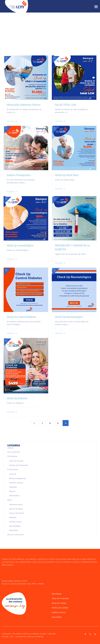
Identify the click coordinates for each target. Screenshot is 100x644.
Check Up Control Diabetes (21, 317)
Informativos (12, 456)
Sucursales (57, 617)
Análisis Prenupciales (19, 175)
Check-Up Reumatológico (69, 317)
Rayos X (12, 491)
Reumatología (15, 526)
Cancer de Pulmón (17, 513)
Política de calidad (60, 608)
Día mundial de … (15, 452)
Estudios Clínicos (16, 483)
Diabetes (13, 517)
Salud (10, 500)
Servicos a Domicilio (16, 535)
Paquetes (13, 487)
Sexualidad (14, 530)
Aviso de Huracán (16, 461)
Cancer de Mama (16, 509)
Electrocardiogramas (18, 478)
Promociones (13, 469)
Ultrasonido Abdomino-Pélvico (24, 105)
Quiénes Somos (59, 612)
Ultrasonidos (14, 496)
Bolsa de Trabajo (59, 603)
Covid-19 (13, 474)
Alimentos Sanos (16, 504)
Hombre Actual (15, 522)
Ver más (10, 121)
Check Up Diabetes (17, 398)
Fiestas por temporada (18, 465)
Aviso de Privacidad (60, 598)
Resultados (57, 594)
